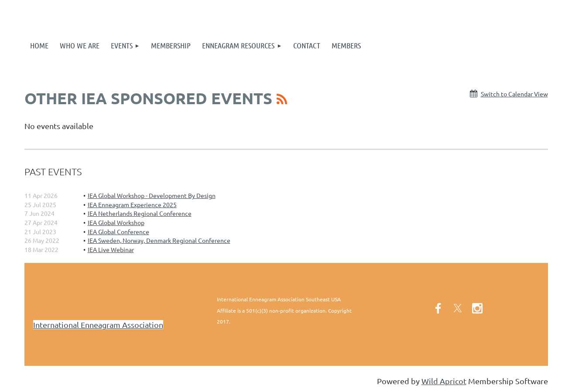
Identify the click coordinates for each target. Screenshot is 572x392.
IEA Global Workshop (116, 222)
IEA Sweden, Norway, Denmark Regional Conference (159, 240)
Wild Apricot (444, 381)
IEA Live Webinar (111, 249)
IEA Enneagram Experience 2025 (132, 205)
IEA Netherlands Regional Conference (140, 213)
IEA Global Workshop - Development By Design (152, 195)
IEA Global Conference (118, 232)
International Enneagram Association (98, 325)
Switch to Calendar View (514, 94)
